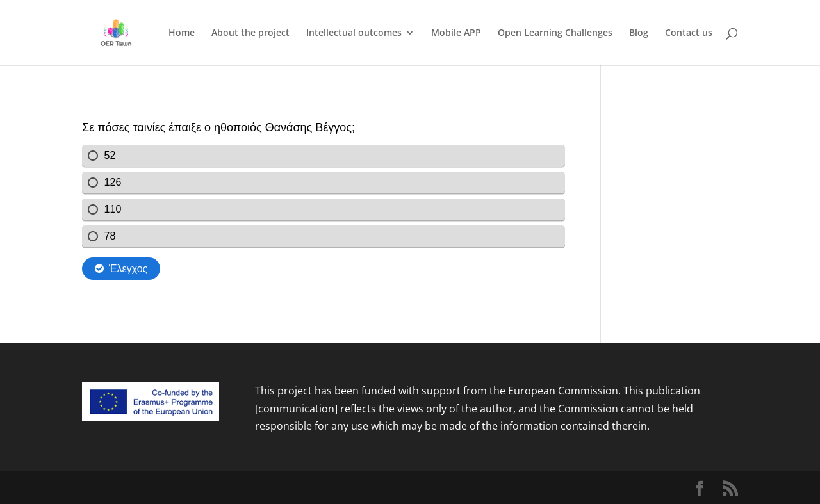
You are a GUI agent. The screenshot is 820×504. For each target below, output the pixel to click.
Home (182, 33)
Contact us (689, 33)
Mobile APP (456, 33)
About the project (250, 33)
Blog (639, 33)
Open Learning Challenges (555, 33)
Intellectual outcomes (354, 33)
